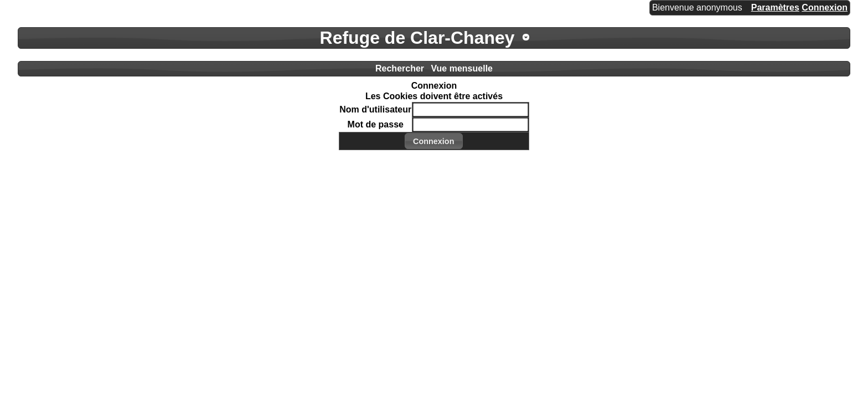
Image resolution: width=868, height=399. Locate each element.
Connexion (825, 7)
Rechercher (400, 68)
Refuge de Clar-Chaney (417, 38)
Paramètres (775, 7)
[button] (434, 141)
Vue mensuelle (462, 68)
